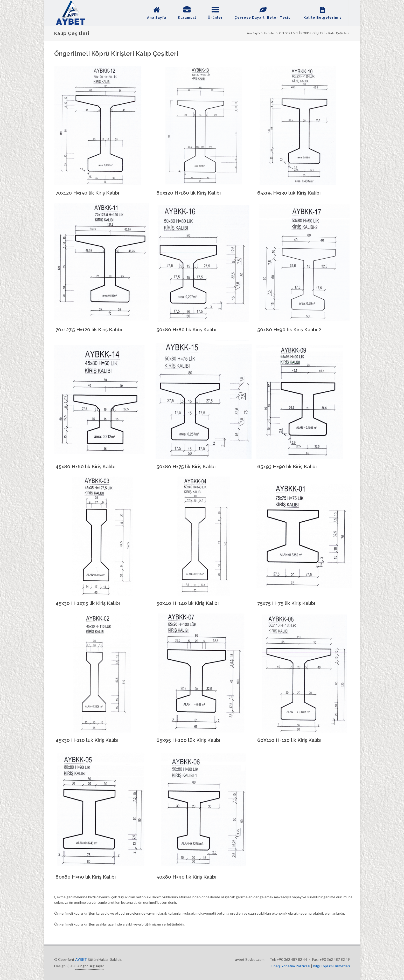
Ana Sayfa (253, 33)
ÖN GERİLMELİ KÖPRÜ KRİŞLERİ (302, 33)
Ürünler (270, 33)
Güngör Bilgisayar (90, 966)
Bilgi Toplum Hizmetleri (331, 966)
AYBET (81, 959)
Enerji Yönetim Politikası (291, 966)
